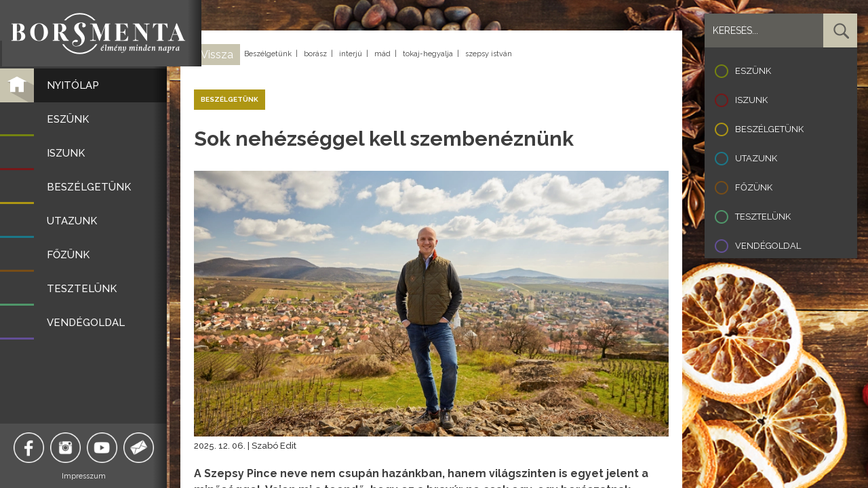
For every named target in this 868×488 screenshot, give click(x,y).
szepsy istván (489, 54)
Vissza (217, 55)
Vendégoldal (768, 246)
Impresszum (85, 476)
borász (315, 54)
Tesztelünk (763, 217)
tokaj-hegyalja (428, 54)
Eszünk (753, 71)
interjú (351, 54)
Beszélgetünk (268, 54)
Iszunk (751, 100)
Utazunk (756, 158)
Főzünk (754, 187)
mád (382, 54)
